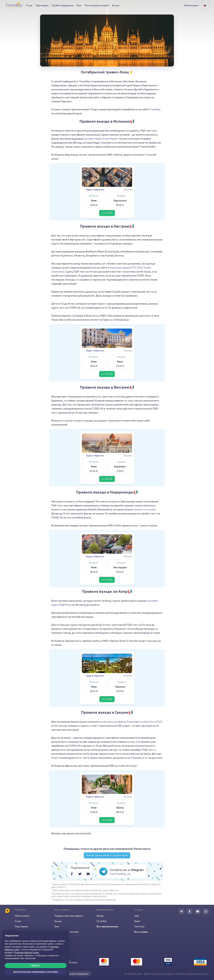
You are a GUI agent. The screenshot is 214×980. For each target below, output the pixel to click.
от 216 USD (107, 213)
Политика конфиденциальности (192, 974)
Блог (57, 926)
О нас (18, 921)
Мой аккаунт (22, 916)
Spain (137, 921)
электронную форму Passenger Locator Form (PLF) (132, 722)
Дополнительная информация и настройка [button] (36, 972)
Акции (116, 5)
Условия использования (161, 974)
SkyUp (100, 916)
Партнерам (21, 926)
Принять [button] (36, 965)
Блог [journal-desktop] (79, 5)
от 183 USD (107, 479)
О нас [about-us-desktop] (29, 5)
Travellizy (155, 109)
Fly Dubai (102, 921)
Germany (139, 926)
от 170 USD (107, 374)
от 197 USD (107, 580)
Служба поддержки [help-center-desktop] (63, 5)
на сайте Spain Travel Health (101, 139)
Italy (137, 916)
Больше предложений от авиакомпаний (107, 855)
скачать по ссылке (144, 509)
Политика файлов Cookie (27, 953)
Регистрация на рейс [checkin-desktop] (97, 5)
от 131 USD (107, 699)
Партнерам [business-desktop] (42, 5)
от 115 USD (107, 820)
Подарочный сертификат (69, 916)
